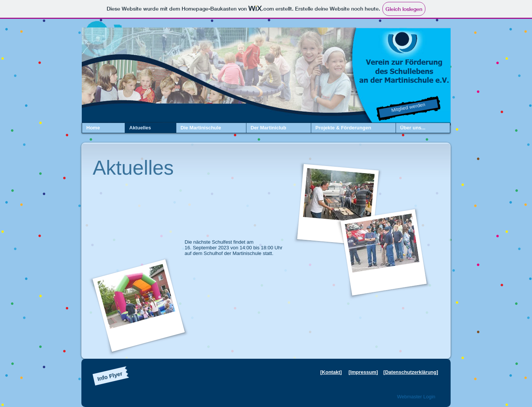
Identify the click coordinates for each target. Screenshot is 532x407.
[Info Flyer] (110, 376)
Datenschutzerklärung (411, 372)
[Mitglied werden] (408, 109)
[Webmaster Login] (416, 397)
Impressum (363, 372)
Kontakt (331, 372)
